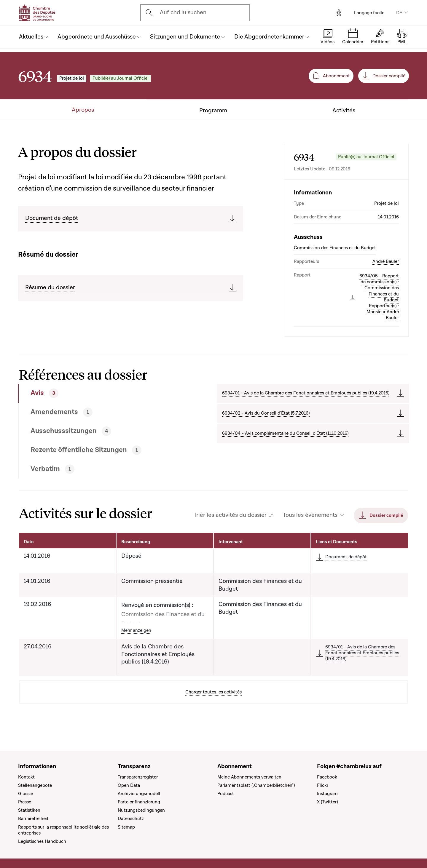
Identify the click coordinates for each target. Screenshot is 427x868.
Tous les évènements (310, 515)
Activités (344, 111)
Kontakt (26, 777)
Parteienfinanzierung (139, 802)
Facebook (327, 777)
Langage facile (369, 13)
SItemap (126, 827)
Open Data (129, 785)
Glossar (26, 794)
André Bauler (386, 261)
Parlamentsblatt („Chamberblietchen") (256, 785)
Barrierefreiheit (33, 819)
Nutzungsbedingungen (141, 810)
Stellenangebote (35, 785)
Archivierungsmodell (139, 794)
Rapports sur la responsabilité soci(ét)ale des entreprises (63, 830)
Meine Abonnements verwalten (249, 777)
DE (399, 13)
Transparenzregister (138, 777)
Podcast (226, 794)
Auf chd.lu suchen (183, 12)
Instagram (327, 794)
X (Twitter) (327, 802)
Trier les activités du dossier (230, 515)
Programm (213, 111)
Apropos (83, 110)
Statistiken (29, 810)
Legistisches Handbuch (42, 841)
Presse (25, 802)
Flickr (323, 785)
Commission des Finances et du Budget (335, 248)
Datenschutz (131, 819)
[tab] (98, 393)
